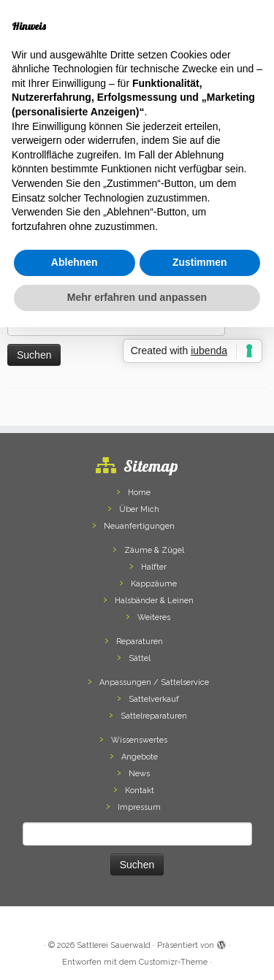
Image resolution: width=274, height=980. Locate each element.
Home (139, 493)
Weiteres (154, 617)
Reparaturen (140, 642)
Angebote (140, 757)
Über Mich (139, 509)
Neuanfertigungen (139, 526)
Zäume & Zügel (154, 550)
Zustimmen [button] (200, 262)
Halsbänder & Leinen (154, 601)
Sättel (140, 658)
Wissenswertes (139, 740)
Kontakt (140, 790)
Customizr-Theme (173, 962)
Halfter (154, 567)
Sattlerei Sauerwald (114, 945)
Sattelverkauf (154, 699)
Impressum (139, 807)
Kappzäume (154, 584)
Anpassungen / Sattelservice (154, 682)
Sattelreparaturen (154, 716)
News (139, 774)
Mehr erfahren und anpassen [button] (137, 297)
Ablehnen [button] (75, 262)
